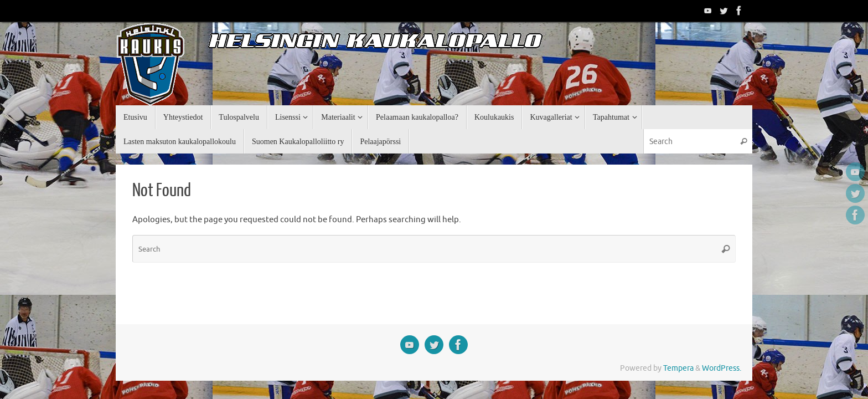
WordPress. (722, 368)
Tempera (678, 368)
